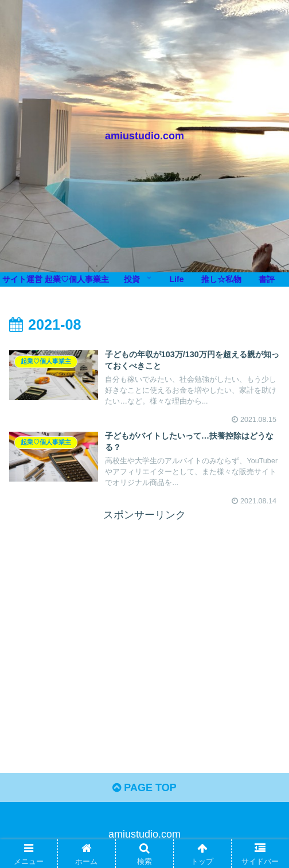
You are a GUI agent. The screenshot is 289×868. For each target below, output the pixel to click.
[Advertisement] (144, 605)
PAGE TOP (144, 788)
